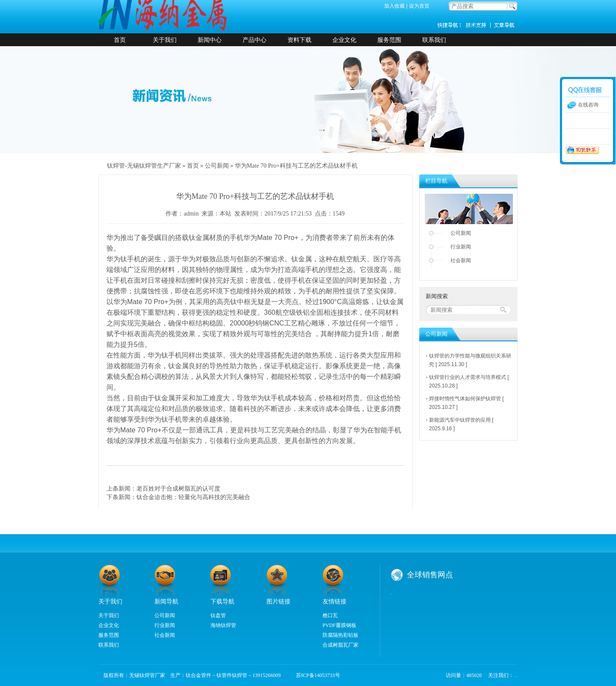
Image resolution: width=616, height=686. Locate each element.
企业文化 (344, 40)
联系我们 (434, 40)
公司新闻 (217, 166)
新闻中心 (210, 40)
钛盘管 (218, 615)
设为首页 (419, 6)
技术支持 (479, 25)
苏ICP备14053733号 (315, 675)
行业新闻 (461, 247)
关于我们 (165, 40)
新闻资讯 (505, 25)
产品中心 (255, 40)
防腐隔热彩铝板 (341, 635)
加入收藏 (394, 6)
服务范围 (389, 40)
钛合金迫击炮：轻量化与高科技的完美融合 (193, 497)
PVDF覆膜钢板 (339, 625)
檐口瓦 (330, 615)
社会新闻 (461, 260)
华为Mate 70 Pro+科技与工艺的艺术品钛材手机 (296, 166)
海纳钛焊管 (223, 625)
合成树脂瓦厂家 (341, 645)
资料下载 (299, 40)
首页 (120, 40)
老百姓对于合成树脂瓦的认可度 (178, 488)
